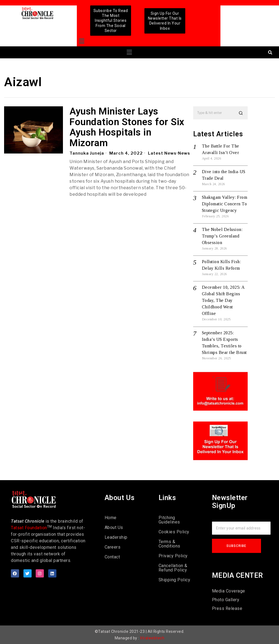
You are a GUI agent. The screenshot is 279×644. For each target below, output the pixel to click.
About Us (114, 527)
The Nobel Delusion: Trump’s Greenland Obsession (222, 236)
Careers (113, 547)
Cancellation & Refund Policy (173, 568)
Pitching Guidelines (169, 520)
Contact (112, 557)
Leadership (116, 537)
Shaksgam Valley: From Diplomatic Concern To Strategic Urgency (225, 204)
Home (111, 518)
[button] (82, 41)
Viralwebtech (152, 638)
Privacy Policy (173, 556)
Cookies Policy (174, 532)
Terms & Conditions (169, 544)
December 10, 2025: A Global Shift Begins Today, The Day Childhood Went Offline (223, 300)
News (184, 153)
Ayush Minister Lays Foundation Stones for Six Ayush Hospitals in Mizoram (127, 127)
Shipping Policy (175, 580)
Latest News (162, 153)
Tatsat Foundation (29, 528)
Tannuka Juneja (87, 153)
